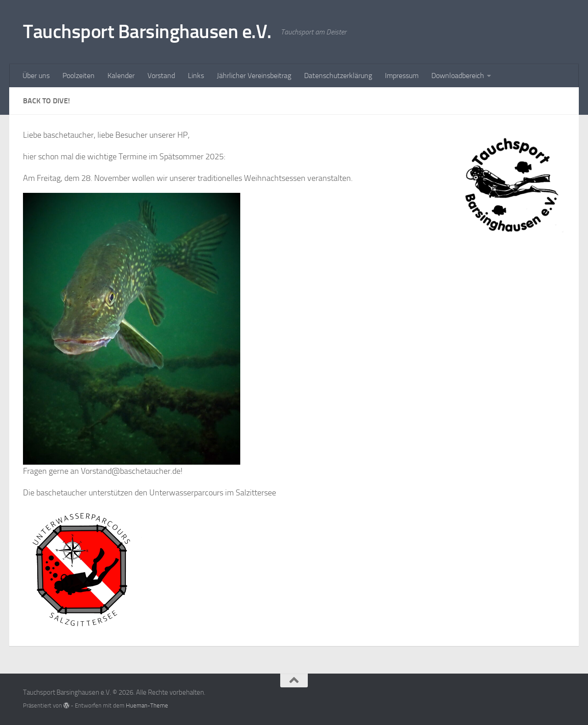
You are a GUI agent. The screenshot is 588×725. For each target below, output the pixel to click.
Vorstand (161, 76)
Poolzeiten (79, 76)
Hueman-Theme (147, 705)
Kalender (121, 76)
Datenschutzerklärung (338, 76)
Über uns (36, 76)
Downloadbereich (458, 76)
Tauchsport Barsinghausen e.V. (147, 32)
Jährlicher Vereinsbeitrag (254, 76)
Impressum (402, 76)
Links (196, 76)
